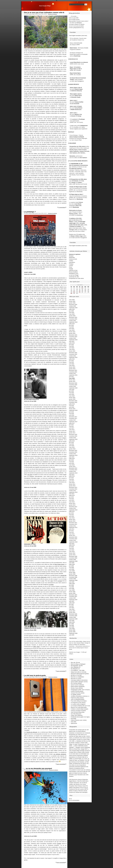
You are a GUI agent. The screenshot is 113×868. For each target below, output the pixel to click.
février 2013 (72, 503)
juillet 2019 (72, 404)
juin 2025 (71, 311)
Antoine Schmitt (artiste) (77, 691)
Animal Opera (77, 73)
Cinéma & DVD (73, 259)
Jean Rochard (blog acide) (78, 712)
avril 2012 (72, 516)
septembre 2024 (73, 322)
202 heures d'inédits (83, 48)
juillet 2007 (72, 603)
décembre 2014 (73, 468)
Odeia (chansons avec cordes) (79, 720)
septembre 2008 (73, 580)
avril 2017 (72, 428)
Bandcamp (80, 192)
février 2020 (72, 398)
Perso (71, 267)
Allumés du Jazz (73, 270)
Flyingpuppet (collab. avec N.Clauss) (80, 690)
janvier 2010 (72, 555)
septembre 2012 (73, 510)
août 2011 (72, 529)
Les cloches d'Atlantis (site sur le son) (81, 706)
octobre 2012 (73, 508)
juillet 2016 (72, 441)
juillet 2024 (72, 324)
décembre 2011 (73, 523)
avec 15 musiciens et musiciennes (79, 165)
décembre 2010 (73, 537)
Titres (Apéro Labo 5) (76, 94)
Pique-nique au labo (81, 187)
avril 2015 (72, 463)
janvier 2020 (72, 399)
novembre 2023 (73, 337)
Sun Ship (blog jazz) (76, 714)
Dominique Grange (29, 331)
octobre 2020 (73, 386)
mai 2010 (72, 548)
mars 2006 (72, 629)
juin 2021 (71, 377)
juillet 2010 (72, 545)
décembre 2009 (73, 556)
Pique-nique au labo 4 (76, 69)
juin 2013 (71, 497)
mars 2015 (72, 465)
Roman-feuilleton (74, 272)
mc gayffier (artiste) (76, 695)
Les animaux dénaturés (60, 754)
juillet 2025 (72, 309)
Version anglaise (74, 129)
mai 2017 (72, 426)
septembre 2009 (73, 561)
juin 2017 (71, 425)
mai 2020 (72, 393)
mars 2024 (72, 330)
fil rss (71, 799)
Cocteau (59, 843)
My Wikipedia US (75, 669)
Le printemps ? (30, 212)
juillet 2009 (72, 564)
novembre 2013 (73, 489)
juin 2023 (71, 345)
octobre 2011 (73, 526)
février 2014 (72, 484)
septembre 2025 (73, 308)
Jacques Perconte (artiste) (78, 693)
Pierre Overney (34, 650)
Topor (26, 585)
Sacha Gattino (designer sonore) (79, 682)
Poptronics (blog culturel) (77, 698)
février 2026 (72, 301)
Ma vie (26, 431)
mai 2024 (72, 327)
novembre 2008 (73, 577)
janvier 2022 (72, 369)
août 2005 (72, 635)
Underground (84, 126)
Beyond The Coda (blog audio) (79, 707)
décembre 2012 (73, 507)
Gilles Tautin (36, 647)
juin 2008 (71, 585)
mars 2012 (72, 518)
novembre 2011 (73, 524)
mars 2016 (72, 447)
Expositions (72, 262)
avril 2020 (72, 394)
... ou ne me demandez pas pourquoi (38, 768)
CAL (51, 414)
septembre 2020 (73, 388)
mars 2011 (72, 534)
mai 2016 (72, 444)
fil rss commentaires (74, 800)
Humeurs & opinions (52, 14)
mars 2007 (72, 609)
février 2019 (72, 409)
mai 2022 (72, 362)
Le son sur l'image (74, 275)
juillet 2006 (72, 622)
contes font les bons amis (76, 225)
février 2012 (72, 519)
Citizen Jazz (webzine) (77, 715)
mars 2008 (72, 590)
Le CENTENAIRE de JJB (76, 164)
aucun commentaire (61, 671)
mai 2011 (72, 532)
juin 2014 (71, 478)
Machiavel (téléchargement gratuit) (80, 674)
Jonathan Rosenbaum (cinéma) (79, 696)
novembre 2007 (73, 596)
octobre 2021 (73, 373)
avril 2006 (72, 627)
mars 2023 (72, 349)
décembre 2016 (73, 434)
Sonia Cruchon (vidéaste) (77, 685)
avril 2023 (72, 348)
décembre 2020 (73, 383)
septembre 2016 (73, 439)
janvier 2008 (72, 593)
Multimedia (72, 258)
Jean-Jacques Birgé (45, 6)
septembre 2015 (73, 455)
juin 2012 (71, 513)
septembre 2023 (73, 340)
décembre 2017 (73, 417)
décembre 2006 (73, 614)
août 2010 (72, 544)
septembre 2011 (73, 527)
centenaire (50, 250)
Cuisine (71, 266)
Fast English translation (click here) (78, 36)
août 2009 (72, 563)
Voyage (71, 269)
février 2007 (72, 611)
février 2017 (72, 431)
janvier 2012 (72, 521)
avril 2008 (72, 588)
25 (80, 292)
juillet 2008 (72, 584)
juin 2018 (71, 412)
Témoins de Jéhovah (32, 732)
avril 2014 (72, 481)
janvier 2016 (72, 449)
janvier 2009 (72, 574)
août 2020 (72, 390)
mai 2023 (72, 346)
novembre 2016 (73, 436)
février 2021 (72, 380)
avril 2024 (72, 329)
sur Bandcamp (79, 215)
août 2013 (72, 494)
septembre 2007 (73, 600)
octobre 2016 (73, 438)
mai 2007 (72, 606)
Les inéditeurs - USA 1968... (78, 670)
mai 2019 (72, 406)
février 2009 (72, 572)
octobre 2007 (73, 598)
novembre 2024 (73, 319)
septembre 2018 (73, 410)
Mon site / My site (75, 662)
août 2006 (72, 621)
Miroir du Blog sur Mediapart (78, 664)
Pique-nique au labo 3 (77, 194)
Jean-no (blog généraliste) (78, 699)
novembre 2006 (73, 616)
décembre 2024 (73, 317)
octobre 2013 (73, 491)
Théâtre (71, 261)
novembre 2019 (73, 402)
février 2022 (72, 367)
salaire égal (72, 223)
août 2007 (72, 601)
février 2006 (72, 630)
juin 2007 (71, 604)
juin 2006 (71, 624)
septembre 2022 (73, 357)
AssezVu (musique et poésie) (78, 711)
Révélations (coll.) (74, 274)
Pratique (71, 264)
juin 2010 (71, 547)
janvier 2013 (72, 505)
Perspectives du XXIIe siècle (79, 179)
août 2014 (72, 475)
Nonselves (72, 156)
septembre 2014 (73, 473)
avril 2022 (72, 364)
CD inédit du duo (77, 234)
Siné (52, 581)
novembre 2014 (73, 470)
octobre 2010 (73, 540)
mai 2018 (72, 414)
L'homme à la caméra (75, 226)
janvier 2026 (72, 303)
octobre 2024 (73, 321)
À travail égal (82, 222)
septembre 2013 (73, 492)
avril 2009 (72, 569)
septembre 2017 (73, 422)
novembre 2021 (73, 372)
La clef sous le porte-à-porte (35, 675)
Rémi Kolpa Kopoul (59, 564)
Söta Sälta (74, 722)
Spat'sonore (74, 723)
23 (74, 292)
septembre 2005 (73, 633)
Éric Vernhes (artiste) (76, 683)
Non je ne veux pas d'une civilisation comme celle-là (44, 13)
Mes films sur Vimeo (76, 678)
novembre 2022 (73, 354)
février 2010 (72, 553)
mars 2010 (72, 552)
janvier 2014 (72, 486)
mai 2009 (72, 568)
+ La (82, 226)
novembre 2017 (73, 418)
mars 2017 (72, 430)
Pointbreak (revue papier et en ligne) (80, 717)
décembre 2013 (73, 487)
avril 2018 (72, 415)
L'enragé (60, 581)
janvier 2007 (72, 613)
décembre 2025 (73, 305)
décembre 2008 (73, 576)
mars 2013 (72, 502)
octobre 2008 (73, 579)
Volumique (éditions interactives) (79, 680)
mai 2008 (72, 587)
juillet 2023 (72, 343)
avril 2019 (72, 407)
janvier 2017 (72, 433)
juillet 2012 (72, 511)
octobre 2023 (73, 338)
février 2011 (72, 536)
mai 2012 (72, 515)
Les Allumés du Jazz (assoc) (78, 702)
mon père (30, 475)
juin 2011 (71, 531)
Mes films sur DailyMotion (78, 677)
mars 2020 (72, 396)
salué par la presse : (77, 168)
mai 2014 (72, 479)
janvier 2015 (72, 467)
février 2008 (72, 592)
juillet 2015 (72, 459)
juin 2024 (71, 325)
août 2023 (72, 341)
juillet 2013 (72, 495)
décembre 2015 (73, 450)
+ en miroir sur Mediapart (75, 23)
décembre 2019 (73, 401)
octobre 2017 (73, 420)
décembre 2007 (73, 595)
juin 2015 (71, 460)
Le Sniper (51, 585)
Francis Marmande (42, 577)
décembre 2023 (73, 335)
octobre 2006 (73, 617)
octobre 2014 (73, 471)
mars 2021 (72, 378)
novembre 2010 (73, 539)
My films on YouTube (76, 675)
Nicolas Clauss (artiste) (77, 688)
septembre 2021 (73, 375)
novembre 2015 (73, 452)
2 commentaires (62, 207)
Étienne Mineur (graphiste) (78, 686)
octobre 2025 (73, 306)
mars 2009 (72, 571)
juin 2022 (71, 361)
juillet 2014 (72, 476)
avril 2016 (72, 446)
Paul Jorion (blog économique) (79, 701)
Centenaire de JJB (74, 277)
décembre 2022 (73, 353)
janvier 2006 (72, 632)
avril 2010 (72, 550)
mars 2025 (72, 314)
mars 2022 (72, 365)
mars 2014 (72, 483)
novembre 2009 (73, 558)
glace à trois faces (74, 228)
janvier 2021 (72, 382)
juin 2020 (71, 391)
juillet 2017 (72, 423)
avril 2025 (72, 313)
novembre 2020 (73, 385)
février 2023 (72, 351)
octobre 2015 (73, 454)
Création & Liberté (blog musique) (80, 709)
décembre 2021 (73, 370)
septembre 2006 (73, 619)
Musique (71, 256)
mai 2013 (72, 499)
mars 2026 (72, 300)
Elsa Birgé (74, 719)
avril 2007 (72, 608)
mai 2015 (72, 462)
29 (71, 293)
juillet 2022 (72, 359)
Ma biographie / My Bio (77, 666)
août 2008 (72, 582)
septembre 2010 (73, 542)
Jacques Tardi (43, 337)
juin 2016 (71, 442)
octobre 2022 (73, 356)
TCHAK (72, 80)
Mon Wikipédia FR (76, 667)
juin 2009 (71, 566)
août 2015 (72, 457)
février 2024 (72, 332)
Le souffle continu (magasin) (78, 704)
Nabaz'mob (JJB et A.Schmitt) (79, 672)
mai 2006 (72, 625)
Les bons (82, 223)
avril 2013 (72, 500)
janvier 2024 (72, 333)
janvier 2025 (72, 316)
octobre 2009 (73, 560)
